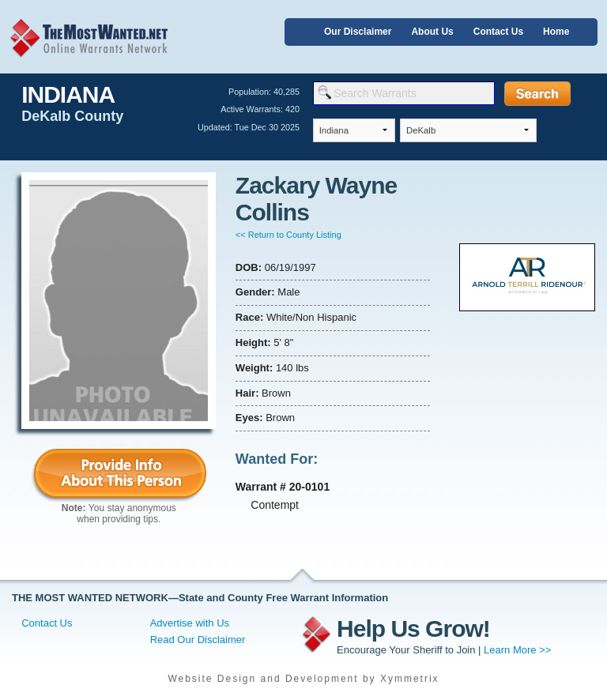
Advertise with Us (190, 623)
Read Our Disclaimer (198, 640)
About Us (432, 32)
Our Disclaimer (358, 32)
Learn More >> (517, 650)
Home (556, 32)
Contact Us (498, 32)
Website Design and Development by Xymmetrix (303, 679)
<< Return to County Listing (288, 235)
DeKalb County (72, 116)
